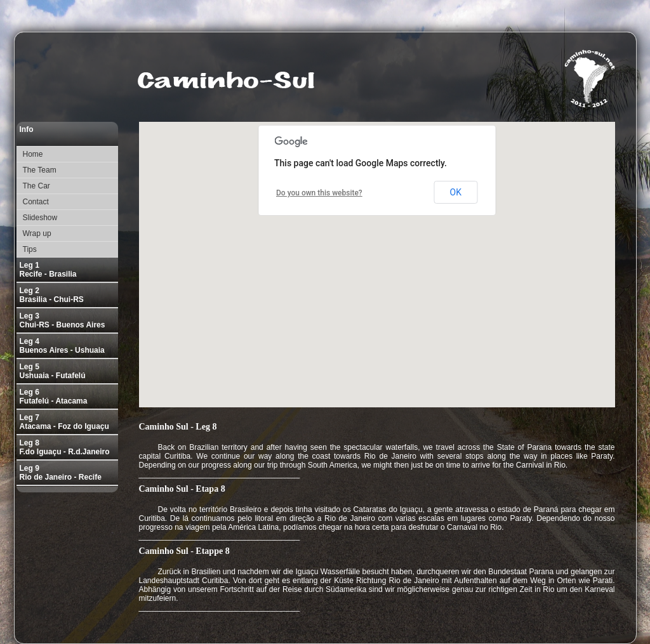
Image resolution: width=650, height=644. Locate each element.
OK (456, 192)
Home (33, 154)
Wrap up (37, 233)
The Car (36, 186)
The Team (40, 170)
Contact (36, 202)
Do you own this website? (319, 193)
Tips (30, 249)
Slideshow (40, 218)
